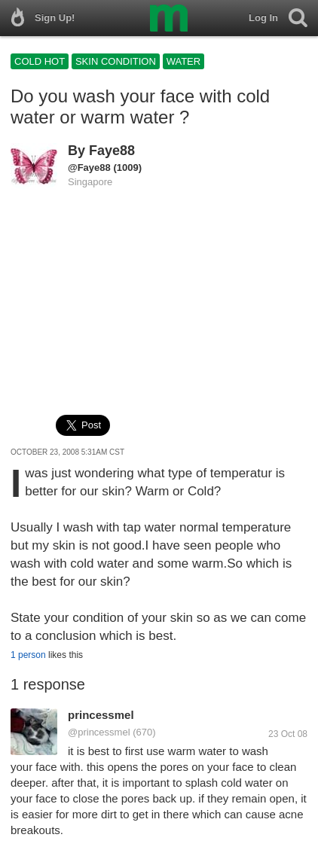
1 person (28, 655)
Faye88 (112, 151)
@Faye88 (89, 168)
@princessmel (99, 732)
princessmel (101, 715)
